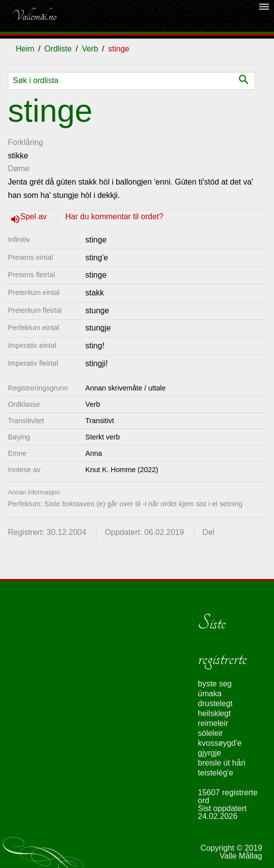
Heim (25, 49)
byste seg (215, 684)
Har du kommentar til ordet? (114, 217)
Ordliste (58, 49)
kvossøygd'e (220, 743)
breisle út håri (222, 763)
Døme (19, 169)
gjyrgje (209, 753)
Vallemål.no (34, 16)
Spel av (35, 217)
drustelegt (215, 703)
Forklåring (25, 142)
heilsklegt (214, 713)
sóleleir (210, 733)
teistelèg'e (216, 773)
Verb (90, 49)
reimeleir (213, 723)
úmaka (210, 694)
